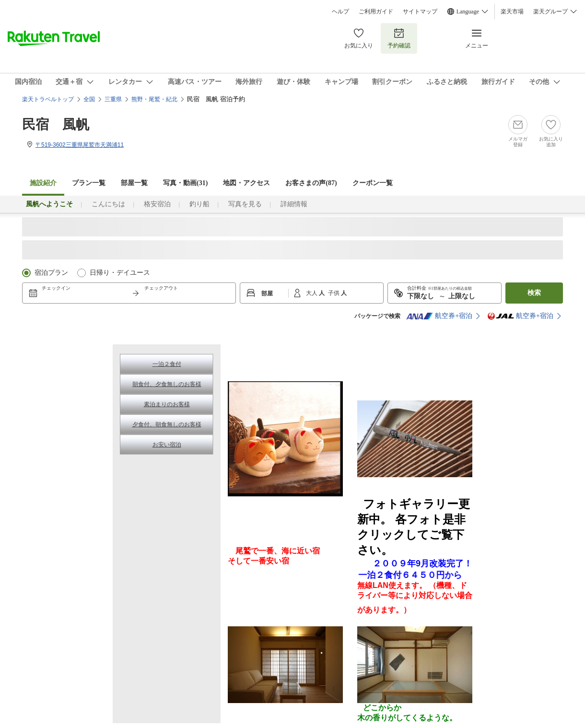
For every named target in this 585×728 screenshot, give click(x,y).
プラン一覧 (89, 183)
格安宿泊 (157, 204)
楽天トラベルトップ (48, 99)
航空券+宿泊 (439, 316)
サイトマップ (420, 12)
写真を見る (245, 204)
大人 (312, 293)
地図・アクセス (246, 183)
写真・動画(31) (185, 183)
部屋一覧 (134, 183)
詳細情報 (294, 204)
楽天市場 (512, 12)
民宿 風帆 (56, 124)
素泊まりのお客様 (167, 404)
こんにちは (108, 204)
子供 (334, 293)
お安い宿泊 (167, 445)
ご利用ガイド (376, 12)
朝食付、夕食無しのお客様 (167, 384)
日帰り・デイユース (120, 273)
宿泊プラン (51, 273)
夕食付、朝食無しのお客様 (167, 424)
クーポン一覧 (373, 183)
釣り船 (199, 204)
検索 (534, 293)
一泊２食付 (167, 364)
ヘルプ (340, 12)
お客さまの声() (311, 183)
